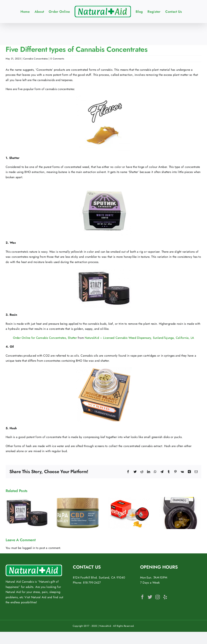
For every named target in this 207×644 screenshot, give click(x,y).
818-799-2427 (92, 583)
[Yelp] (165, 597)
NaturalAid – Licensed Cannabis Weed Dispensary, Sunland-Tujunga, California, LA (139, 338)
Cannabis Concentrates (36, 59)
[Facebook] (142, 597)
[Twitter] (150, 597)
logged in (29, 548)
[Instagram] (158, 597)
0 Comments (57, 59)
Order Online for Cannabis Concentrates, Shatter (45, 338)
